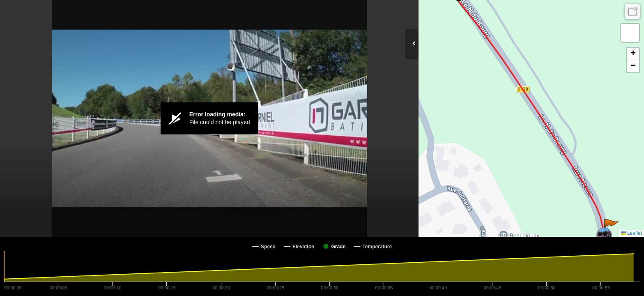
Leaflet (631, 233)
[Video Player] (209, 118)
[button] (611, 227)
